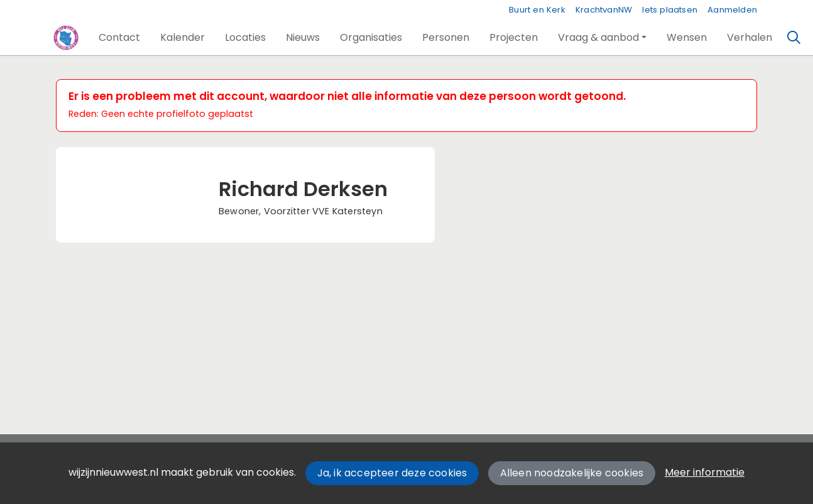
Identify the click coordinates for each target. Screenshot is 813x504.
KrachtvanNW (604, 10)
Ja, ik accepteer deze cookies (392, 473)
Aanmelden (732, 10)
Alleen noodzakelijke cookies (572, 473)
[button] (119, 38)
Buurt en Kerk (537, 10)
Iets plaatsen (670, 10)
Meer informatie (705, 472)
